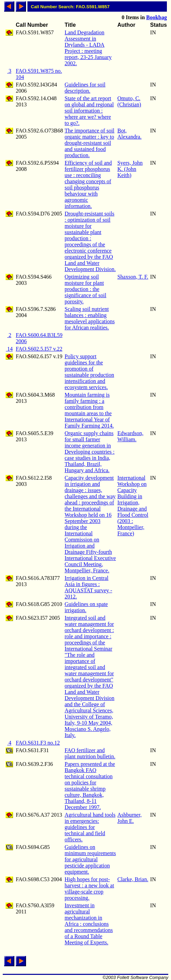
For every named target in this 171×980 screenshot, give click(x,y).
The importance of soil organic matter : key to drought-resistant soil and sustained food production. (89, 143)
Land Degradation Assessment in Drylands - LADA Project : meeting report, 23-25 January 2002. (88, 48)
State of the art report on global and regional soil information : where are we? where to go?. (89, 111)
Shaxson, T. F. (133, 277)
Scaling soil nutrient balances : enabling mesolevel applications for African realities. (89, 318)
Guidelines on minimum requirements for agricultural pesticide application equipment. (90, 859)
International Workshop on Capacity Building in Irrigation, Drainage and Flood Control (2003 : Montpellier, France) (133, 506)
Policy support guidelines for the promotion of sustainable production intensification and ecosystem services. (89, 372)
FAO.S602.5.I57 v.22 (39, 349)
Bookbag (157, 17)
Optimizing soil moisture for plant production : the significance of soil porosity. (85, 289)
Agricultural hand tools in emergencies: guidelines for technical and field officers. (90, 827)
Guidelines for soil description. (85, 88)
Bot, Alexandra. (129, 134)
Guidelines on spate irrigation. (86, 607)
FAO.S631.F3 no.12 (38, 743)
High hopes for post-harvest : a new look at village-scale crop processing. (89, 889)
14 (9, 349)
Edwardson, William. (130, 436)
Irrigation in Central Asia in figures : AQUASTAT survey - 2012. (88, 587)
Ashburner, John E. (129, 818)
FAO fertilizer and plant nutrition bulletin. (90, 753)
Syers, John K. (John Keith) (130, 169)
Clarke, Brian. (133, 879)
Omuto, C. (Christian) (129, 101)
